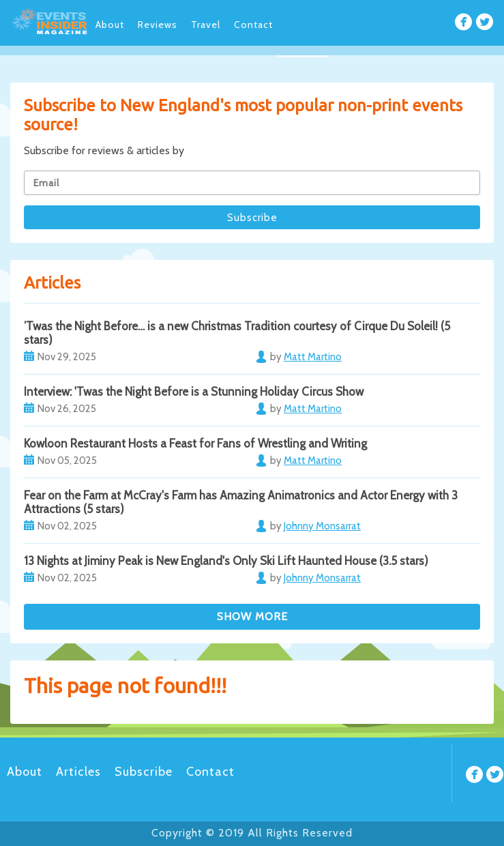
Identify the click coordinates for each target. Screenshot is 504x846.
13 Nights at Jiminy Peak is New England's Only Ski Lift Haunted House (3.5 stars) (226, 561)
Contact (253, 25)
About (110, 25)
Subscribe (144, 772)
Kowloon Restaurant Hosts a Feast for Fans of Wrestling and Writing (195, 443)
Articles (78, 772)
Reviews (158, 25)
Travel (206, 25)
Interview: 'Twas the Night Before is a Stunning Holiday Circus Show (194, 392)
